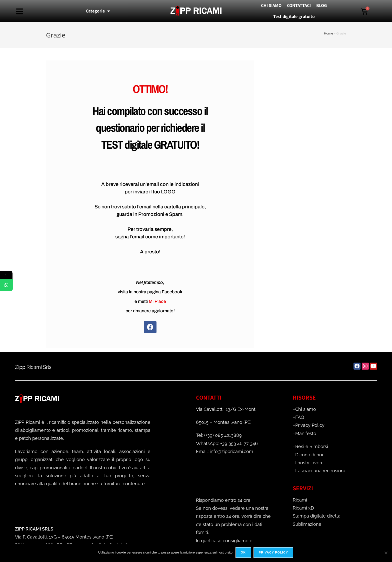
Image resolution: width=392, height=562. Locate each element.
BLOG (321, 5)
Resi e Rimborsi (312, 446)
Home (328, 33)
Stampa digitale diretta (317, 516)
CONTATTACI (299, 5)
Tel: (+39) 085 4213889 (219, 435)
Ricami (300, 500)
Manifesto (306, 433)
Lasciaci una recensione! (321, 471)
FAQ (300, 417)
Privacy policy (274, 553)
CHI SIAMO (271, 5)
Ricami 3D (303, 508)
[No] (386, 553)
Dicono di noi (309, 455)
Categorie (98, 11)
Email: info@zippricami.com (225, 451)
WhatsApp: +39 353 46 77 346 (227, 443)
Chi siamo (306, 409)
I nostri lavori (309, 463)
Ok (244, 553)
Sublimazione (307, 524)
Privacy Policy (310, 425)
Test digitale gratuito (294, 16)
